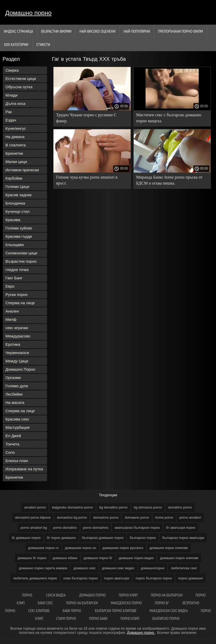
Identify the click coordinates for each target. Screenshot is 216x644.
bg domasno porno (148, 507)
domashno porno (106, 517)
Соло (10, 452)
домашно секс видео (118, 568)
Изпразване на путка (24, 469)
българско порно (143, 538)
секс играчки (17, 328)
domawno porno (137, 517)
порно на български (167, 595)
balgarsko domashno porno (72, 507)
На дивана (15, 137)
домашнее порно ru (43, 548)
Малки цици (16, 162)
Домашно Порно (20, 369)
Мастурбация (18, 427)
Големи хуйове (19, 228)
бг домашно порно (26, 538)
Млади (12, 95)
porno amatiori (190, 517)
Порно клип (128, 595)
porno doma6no (65, 528)
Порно (28, 595)
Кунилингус (16, 128)
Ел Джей (13, 436)
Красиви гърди (19, 236)
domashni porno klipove (33, 517)
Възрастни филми (56, 31)
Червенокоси (17, 353)
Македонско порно (126, 603)
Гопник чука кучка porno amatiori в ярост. (87, 180)
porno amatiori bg (34, 528)
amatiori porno (35, 507)
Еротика (13, 344)
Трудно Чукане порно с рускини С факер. (86, 118)
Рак (9, 112)
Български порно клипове (116, 611)
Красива (13, 220)
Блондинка (15, 203)
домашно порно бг (98, 558)
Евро (10, 286)
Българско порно (166, 618)
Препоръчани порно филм (181, 31)
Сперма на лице (20, 303)
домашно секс (85, 568)
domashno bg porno (72, 517)
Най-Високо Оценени (97, 31)
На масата (15, 402)
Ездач (11, 120)
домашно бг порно (32, 558)
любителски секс (184, 568)
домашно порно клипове (179, 558)
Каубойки (14, 178)
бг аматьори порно (181, 528)
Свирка (12, 70)
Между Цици (17, 361)
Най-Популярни (137, 31)
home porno (164, 517)
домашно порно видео (136, 558)
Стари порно (66, 618)
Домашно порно (28, 13)
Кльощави (15, 245)
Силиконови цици (21, 253)
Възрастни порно (21, 261)
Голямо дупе (17, 386)
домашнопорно (153, 568)
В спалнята (16, 145)
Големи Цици (17, 187)
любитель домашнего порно (35, 578)
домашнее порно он (81, 548)
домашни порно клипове (169, 548)
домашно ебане (65, 558)
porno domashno (96, 528)
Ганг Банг (14, 278)
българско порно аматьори (183, 538)
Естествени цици (21, 79)
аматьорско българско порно (137, 528)
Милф (11, 319)
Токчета (12, 444)
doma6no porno (180, 507)
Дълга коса (15, 103)
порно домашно (190, 578)
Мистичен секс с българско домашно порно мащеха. (169, 118)
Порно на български (82, 603)
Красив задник (19, 195)
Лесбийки (14, 394)
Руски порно (16, 294)
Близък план (17, 461)
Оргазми (13, 378)
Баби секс (45, 603)
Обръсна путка (19, 87)
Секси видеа (56, 595)
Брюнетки (14, 153)
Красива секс (17, 419)
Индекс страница (18, 31)
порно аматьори (117, 578)
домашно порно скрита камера (43, 568)
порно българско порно (154, 578)
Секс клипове (39, 611)
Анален (12, 311)
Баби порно (72, 611)
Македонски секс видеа (169, 611)
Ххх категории (16, 44)
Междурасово (18, 336)
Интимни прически (22, 170)
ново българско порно (81, 578)
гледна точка (17, 270)
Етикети (43, 44)
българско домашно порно (103, 538)
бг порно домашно (61, 538)
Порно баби (98, 618)
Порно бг (162, 603)
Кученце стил (18, 211)
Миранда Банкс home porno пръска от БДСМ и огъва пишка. (169, 180)
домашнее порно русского (123, 548)
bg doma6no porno (113, 507)
